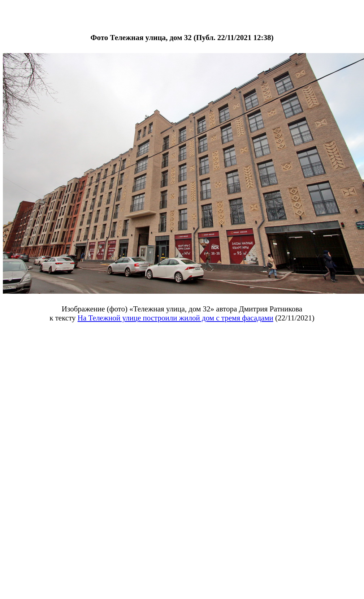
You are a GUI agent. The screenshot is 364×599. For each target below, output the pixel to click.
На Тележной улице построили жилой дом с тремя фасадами (175, 318)
